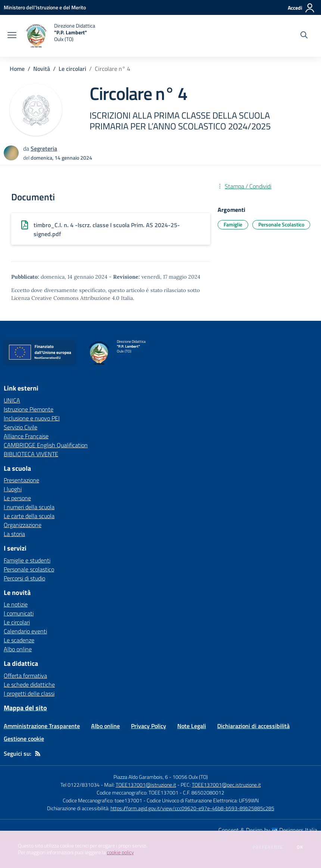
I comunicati (19, 613)
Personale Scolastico (281, 224)
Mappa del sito (25, 708)
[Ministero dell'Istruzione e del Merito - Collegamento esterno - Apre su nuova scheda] (45, 7)
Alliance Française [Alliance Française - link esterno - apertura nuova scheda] (26, 436)
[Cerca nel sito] (304, 36)
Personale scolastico (29, 569)
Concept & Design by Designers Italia (268, 830)
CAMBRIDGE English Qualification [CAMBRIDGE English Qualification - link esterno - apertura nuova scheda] (46, 445)
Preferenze (268, 847)
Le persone (17, 498)
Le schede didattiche (29, 684)
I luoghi (13, 489)
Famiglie (233, 224)
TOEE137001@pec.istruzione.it (226, 785)
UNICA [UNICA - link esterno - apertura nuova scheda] (12, 400)
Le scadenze (19, 640)
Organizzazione (23, 525)
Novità (42, 69)
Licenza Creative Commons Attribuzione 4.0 (65, 298)
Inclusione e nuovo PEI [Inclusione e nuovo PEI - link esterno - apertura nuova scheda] (32, 418)
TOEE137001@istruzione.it (146, 785)
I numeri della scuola (29, 507)
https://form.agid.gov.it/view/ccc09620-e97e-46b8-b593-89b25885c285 (192, 808)
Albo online (18, 649)
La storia (14, 534)
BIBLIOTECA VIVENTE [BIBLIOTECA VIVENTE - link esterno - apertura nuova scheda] (31, 454)
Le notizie (16, 604)
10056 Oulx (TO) (190, 777)
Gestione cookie (24, 739)
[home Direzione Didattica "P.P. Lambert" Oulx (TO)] (60, 36)
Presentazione (21, 480)
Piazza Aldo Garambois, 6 (141, 777)
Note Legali (192, 726)
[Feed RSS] (38, 753)
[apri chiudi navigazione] (12, 36)
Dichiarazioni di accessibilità (253, 726)
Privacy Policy (149, 726)
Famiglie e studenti (27, 560)
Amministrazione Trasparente (42, 726)
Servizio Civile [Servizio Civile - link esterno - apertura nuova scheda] (21, 427)
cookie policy (120, 852)
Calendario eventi (25, 631)
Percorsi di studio (24, 578)
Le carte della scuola (29, 516)
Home (17, 69)
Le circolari (72, 69)
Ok (300, 847)
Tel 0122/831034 (80, 785)
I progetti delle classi (29, 693)
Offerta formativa (25, 676)
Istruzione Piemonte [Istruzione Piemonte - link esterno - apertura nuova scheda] (29, 409)
